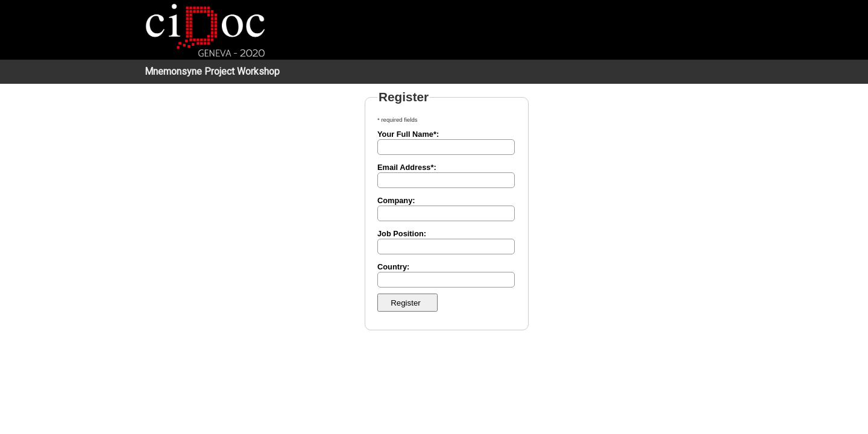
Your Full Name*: (408, 134)
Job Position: (402, 234)
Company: (396, 200)
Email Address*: (407, 167)
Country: (393, 267)
